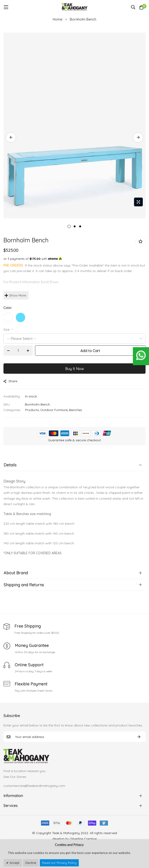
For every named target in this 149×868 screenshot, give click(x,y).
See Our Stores (15, 777)
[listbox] (74, 319)
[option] (8, 317)
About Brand (16, 573)
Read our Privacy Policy (59, 863)
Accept (14, 863)
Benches (76, 410)
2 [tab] (75, 226)
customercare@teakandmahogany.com (34, 786)
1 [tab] (69, 226)
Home (58, 19)
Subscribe (139, 737)
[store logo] (74, 7)
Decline (31, 863)
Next (138, 138)
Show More (18, 295)
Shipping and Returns (24, 585)
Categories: (12, 410)
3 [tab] (80, 226)
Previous (11, 138)
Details (10, 465)
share (10, 381)
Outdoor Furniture (54, 410)
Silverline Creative (83, 839)
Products (32, 410)
